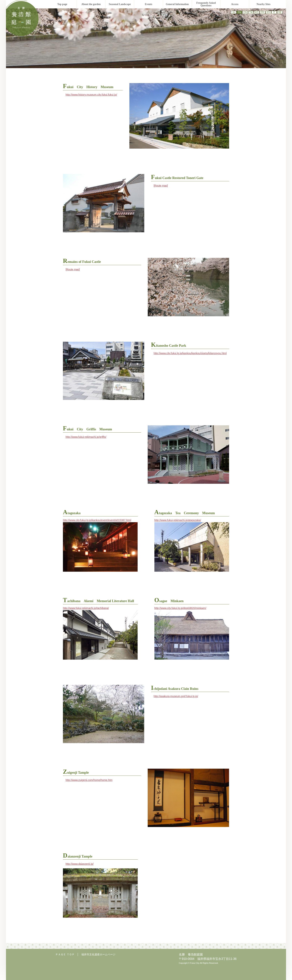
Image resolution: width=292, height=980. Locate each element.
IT (274, 12)
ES (268, 12)
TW (251, 12)
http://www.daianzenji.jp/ (80, 864)
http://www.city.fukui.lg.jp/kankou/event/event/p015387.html (97, 520)
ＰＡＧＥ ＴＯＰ (65, 954)
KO (257, 12)
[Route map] (161, 186)
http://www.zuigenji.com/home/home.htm (89, 780)
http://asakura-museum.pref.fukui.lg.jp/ (176, 696)
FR (263, 12)
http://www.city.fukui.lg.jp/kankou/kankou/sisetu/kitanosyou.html (190, 353)
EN (239, 12)
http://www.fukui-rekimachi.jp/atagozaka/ (178, 520)
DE (280, 12)
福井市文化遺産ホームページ (98, 954)
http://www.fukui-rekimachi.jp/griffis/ (86, 437)
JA (234, 12)
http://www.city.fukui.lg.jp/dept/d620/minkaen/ (180, 608)
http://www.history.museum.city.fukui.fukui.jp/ (91, 95)
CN (245, 12)
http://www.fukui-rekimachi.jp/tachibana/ (86, 608)
